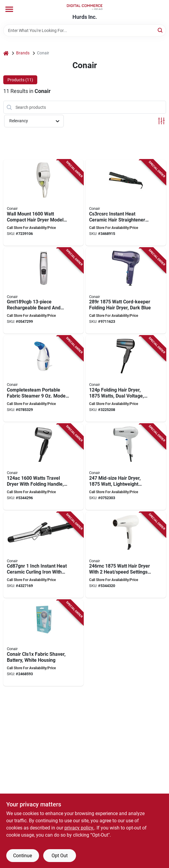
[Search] (161, 30)
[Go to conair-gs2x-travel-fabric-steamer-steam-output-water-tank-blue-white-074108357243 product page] (44, 379)
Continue (23, 856)
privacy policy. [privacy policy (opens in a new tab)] (79, 828)
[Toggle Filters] (161, 121)
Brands (23, 53)
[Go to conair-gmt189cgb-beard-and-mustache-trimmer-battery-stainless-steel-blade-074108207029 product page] (44, 291)
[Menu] (9, 9)
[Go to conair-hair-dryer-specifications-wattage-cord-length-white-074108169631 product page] (44, 203)
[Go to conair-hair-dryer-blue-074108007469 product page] (126, 379)
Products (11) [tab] (20, 80)
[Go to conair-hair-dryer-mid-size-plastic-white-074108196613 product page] (126, 467)
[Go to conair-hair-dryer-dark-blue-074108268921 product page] (126, 291)
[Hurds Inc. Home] (85, 7)
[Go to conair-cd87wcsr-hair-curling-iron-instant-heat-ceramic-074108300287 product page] (44, 555)
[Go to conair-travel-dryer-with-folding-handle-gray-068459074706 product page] (44, 467)
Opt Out (60, 856)
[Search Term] (85, 30)
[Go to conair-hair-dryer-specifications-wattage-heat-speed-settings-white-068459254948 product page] (126, 555)
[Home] (6, 53)
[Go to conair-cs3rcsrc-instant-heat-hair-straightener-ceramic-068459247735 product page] (126, 203)
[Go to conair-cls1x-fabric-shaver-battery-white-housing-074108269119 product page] (44, 643)
